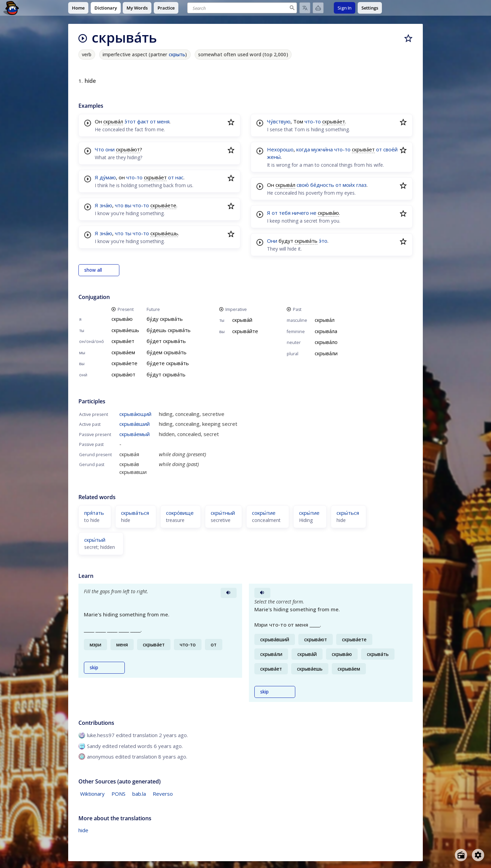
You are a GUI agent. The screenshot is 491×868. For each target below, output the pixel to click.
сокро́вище (180, 513)
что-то (134, 177)
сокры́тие (264, 513)
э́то (323, 241)
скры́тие (309, 513)
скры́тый (95, 540)
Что (99, 149)
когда (303, 149)
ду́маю (108, 177)
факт (143, 121)
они (110, 149)
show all (93, 270)
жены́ (274, 157)
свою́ (303, 185)
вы (128, 205)
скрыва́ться (135, 513)
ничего (300, 213)
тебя (285, 213)
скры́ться (348, 513)
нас (179, 177)
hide (83, 830)
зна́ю (106, 205)
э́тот (130, 121)
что (119, 205)
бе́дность (322, 185)
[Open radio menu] (461, 855)
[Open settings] (478, 855)
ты (128, 233)
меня (163, 121)
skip (94, 668)
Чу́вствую (279, 121)
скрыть (177, 54)
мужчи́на (322, 149)
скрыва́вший (135, 424)
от (153, 121)
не (313, 213)
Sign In (345, 8)
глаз (361, 185)
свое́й (390, 149)
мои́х (349, 185)
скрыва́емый (135, 434)
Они (272, 241)
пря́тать (94, 513)
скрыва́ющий (135, 414)
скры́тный (223, 513)
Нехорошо (280, 149)
